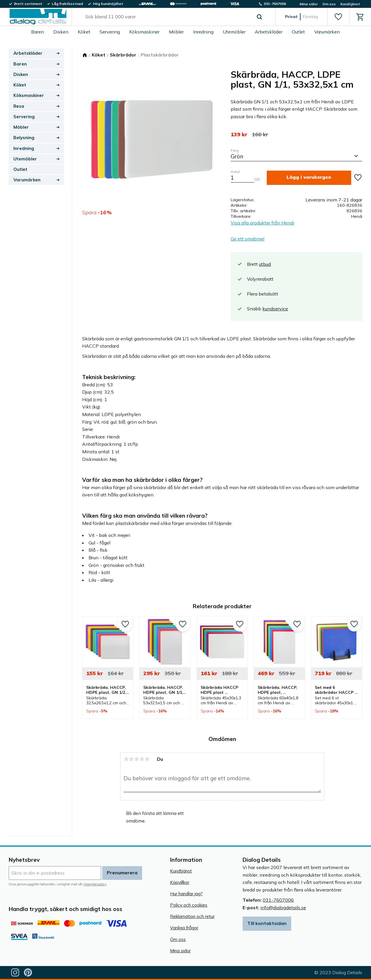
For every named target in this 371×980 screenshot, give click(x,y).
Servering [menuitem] (110, 32)
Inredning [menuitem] (203, 32)
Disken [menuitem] (61, 32)
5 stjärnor (147, 759)
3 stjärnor (137, 759)
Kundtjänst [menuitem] (350, 4)
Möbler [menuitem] (176, 32)
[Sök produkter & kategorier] (167, 17)
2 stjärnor (131, 759)
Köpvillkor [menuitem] (180, 882)
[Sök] (259, 17)
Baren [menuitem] (38, 32)
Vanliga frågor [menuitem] (184, 928)
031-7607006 (278, 900)
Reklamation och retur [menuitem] (192, 916)
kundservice (275, 309)
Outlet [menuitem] (298, 32)
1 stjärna (126, 759)
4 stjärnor (142, 759)
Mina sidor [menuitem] (309, 4)
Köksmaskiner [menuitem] (144, 32)
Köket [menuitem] (84, 32)
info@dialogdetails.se (283, 908)
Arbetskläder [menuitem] (269, 32)
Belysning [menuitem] (24, 138)
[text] (239, 135)
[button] (338, 17)
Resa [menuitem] (19, 106)
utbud (265, 264)
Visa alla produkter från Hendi (262, 223)
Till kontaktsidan (267, 923)
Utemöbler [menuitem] (234, 32)
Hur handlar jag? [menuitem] (186, 894)
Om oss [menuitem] (329, 4)
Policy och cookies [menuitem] (189, 905)
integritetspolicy (95, 884)
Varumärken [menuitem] (327, 32)
